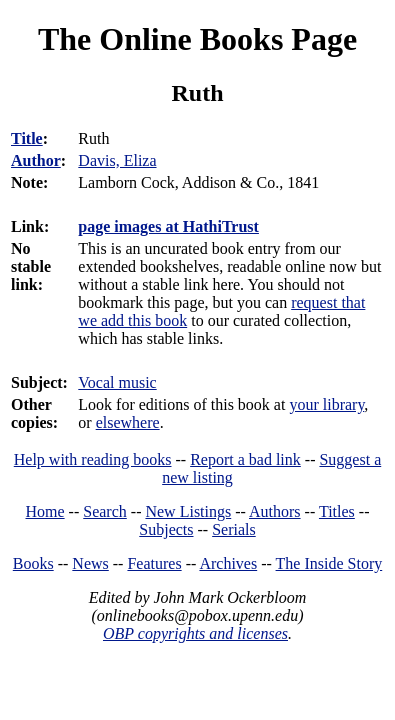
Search (105, 511)
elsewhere (128, 422)
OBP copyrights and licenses (195, 633)
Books (33, 563)
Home (45, 511)
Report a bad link (245, 459)
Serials (234, 529)
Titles (337, 511)
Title (27, 138)
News (90, 563)
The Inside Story (329, 563)
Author (36, 160)
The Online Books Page (197, 39)
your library (326, 404)
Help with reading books (93, 459)
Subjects (166, 529)
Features (154, 563)
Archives (228, 563)
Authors (275, 511)
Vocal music (117, 382)
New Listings (188, 511)
